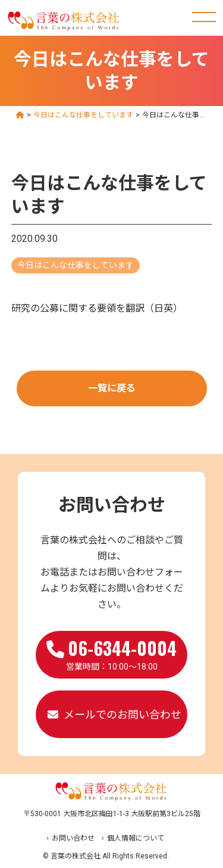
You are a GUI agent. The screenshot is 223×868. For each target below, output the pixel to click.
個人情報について (136, 838)
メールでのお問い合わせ (123, 715)
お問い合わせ (73, 838)
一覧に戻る (112, 388)
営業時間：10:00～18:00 (111, 653)
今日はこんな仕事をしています (76, 265)
